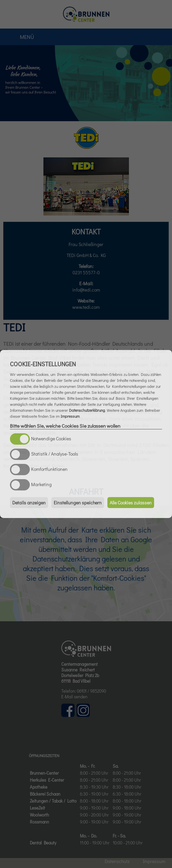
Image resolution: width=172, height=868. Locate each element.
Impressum (70, 416)
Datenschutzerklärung (87, 410)
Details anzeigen (29, 503)
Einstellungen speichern (78, 503)
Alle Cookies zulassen (131, 503)
